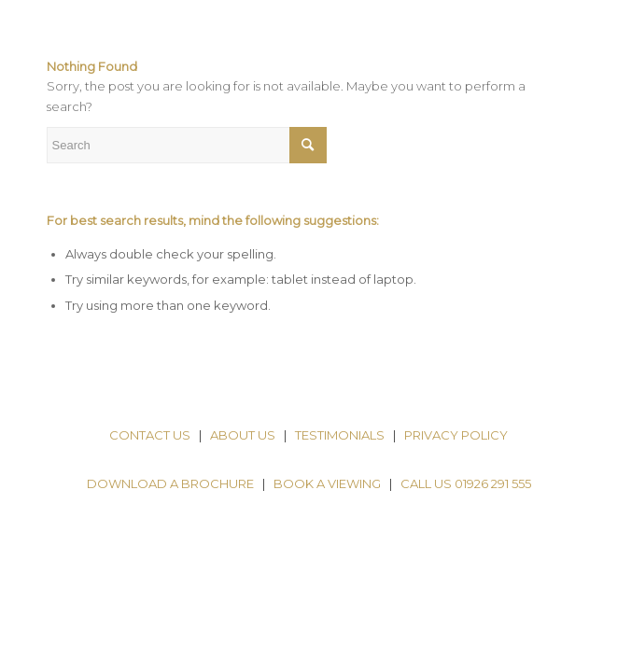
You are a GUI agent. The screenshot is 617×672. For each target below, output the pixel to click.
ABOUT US (243, 435)
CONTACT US (150, 435)
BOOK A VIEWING (327, 483)
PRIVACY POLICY (456, 435)
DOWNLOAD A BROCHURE (170, 483)
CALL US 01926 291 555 (466, 483)
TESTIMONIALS (340, 435)
